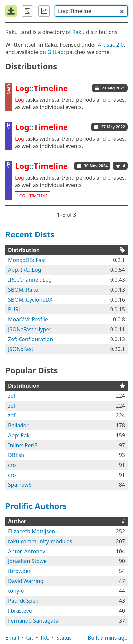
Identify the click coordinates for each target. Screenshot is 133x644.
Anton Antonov (27, 551)
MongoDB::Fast (27, 260)
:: (41, 88)
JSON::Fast (21, 349)
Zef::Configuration (30, 339)
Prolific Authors (36, 506)
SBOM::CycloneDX (30, 300)
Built (108, 638)
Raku (79, 32)
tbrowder (19, 571)
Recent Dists (30, 234)
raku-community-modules (40, 541)
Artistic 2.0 (111, 45)
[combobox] (91, 11)
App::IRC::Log (24, 270)
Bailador (18, 425)
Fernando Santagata (33, 621)
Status (64, 638)
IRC (45, 638)
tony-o (16, 591)
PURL (15, 309)
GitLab (55, 52)
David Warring (26, 581)
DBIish (16, 455)
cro (12, 465)
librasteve (20, 611)
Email (12, 638)
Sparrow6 (20, 485)
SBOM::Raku (23, 290)
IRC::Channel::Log (30, 280)
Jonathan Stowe (27, 561)
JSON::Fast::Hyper (30, 329)
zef (12, 396)
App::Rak (19, 435)
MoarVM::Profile (28, 319)
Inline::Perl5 (23, 445)
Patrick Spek (23, 601)
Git (30, 638)
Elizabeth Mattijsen (31, 531)
